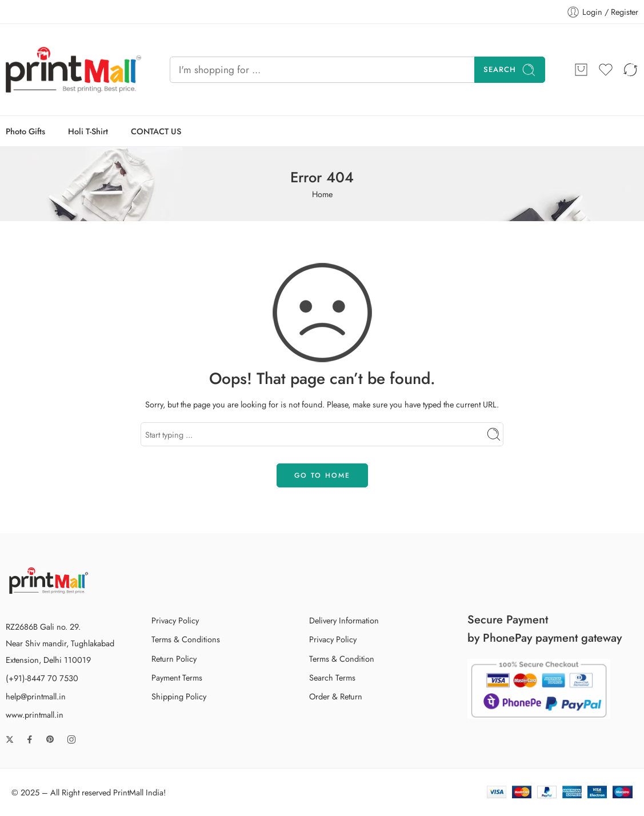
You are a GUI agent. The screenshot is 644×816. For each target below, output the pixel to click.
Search (510, 70)
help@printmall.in (36, 696)
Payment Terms (177, 677)
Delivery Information (344, 620)
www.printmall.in (35, 715)
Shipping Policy (179, 696)
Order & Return (336, 696)
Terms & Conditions (186, 639)
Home (322, 194)
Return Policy (174, 659)
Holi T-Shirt (88, 131)
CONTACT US (156, 131)
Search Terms (332, 677)
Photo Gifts (25, 131)
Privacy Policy (175, 620)
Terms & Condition (342, 659)
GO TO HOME (322, 475)
